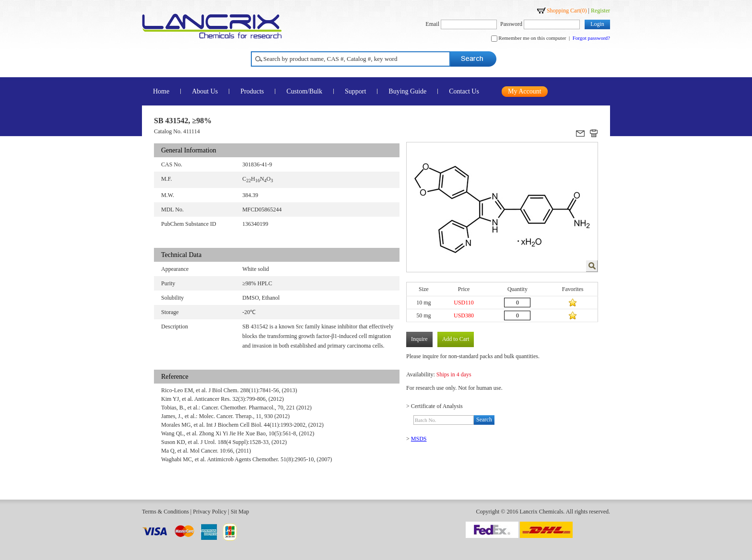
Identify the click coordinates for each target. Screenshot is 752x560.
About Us (205, 91)
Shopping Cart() (567, 11)
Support (355, 91)
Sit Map (240, 512)
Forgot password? (591, 38)
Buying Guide (407, 91)
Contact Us (464, 91)
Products (252, 91)
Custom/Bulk (304, 91)
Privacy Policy (210, 512)
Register (600, 11)
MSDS (419, 439)
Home (161, 91)
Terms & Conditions (165, 512)
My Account (525, 91)
